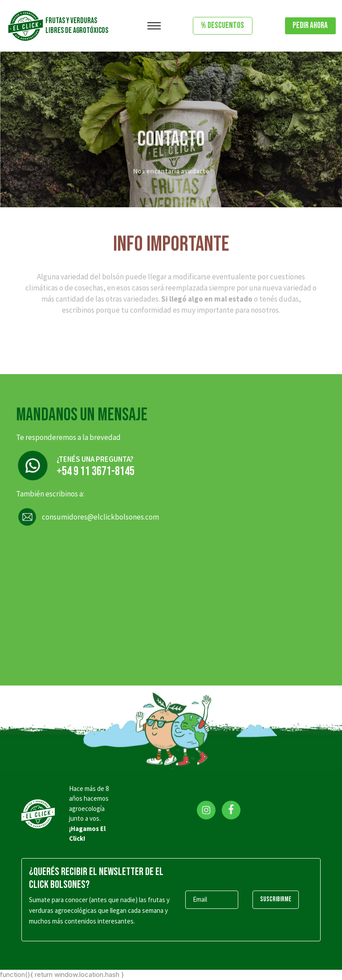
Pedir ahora (310, 26)
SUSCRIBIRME (276, 899)
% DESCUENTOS (222, 26)
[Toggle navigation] (154, 26)
